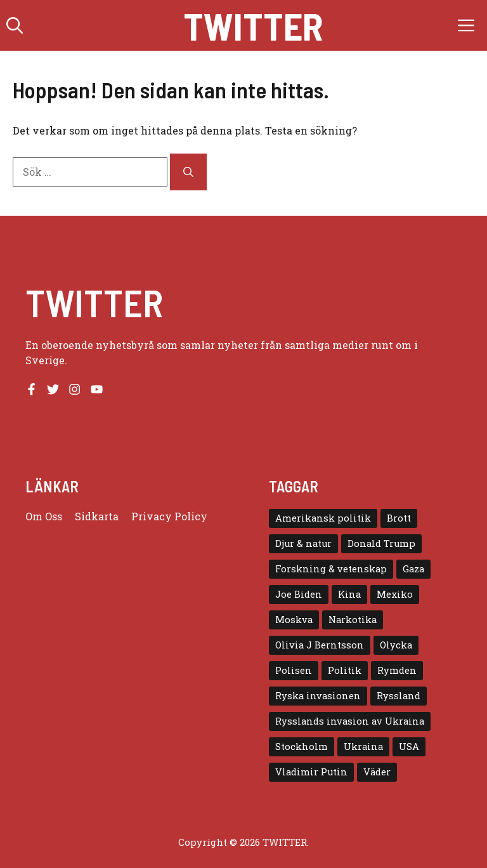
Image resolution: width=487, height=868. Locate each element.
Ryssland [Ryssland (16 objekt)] (399, 696)
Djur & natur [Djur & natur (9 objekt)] (303, 543)
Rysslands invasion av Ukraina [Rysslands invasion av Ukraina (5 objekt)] (350, 721)
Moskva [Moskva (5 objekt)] (294, 620)
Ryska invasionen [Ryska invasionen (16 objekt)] (318, 696)
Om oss (44, 516)
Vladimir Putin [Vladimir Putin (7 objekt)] (311, 772)
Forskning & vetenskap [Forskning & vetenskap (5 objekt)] (331, 569)
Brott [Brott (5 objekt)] (399, 518)
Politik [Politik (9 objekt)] (345, 670)
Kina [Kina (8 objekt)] (349, 594)
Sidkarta (97, 516)
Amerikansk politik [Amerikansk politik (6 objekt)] (323, 518)
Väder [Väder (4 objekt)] (377, 772)
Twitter (253, 25)
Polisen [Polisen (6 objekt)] (294, 670)
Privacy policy (169, 516)
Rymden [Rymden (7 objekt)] (397, 670)
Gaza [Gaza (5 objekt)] (413, 569)
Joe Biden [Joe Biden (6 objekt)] (299, 594)
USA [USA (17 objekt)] (409, 746)
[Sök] (188, 172)
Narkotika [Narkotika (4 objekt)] (353, 620)
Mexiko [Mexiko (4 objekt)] (395, 594)
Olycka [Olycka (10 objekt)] (396, 645)
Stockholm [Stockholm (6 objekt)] (302, 746)
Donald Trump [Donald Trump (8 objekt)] (381, 543)
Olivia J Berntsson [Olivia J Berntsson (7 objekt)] (320, 645)
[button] (15, 25)
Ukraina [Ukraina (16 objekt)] (363, 746)
